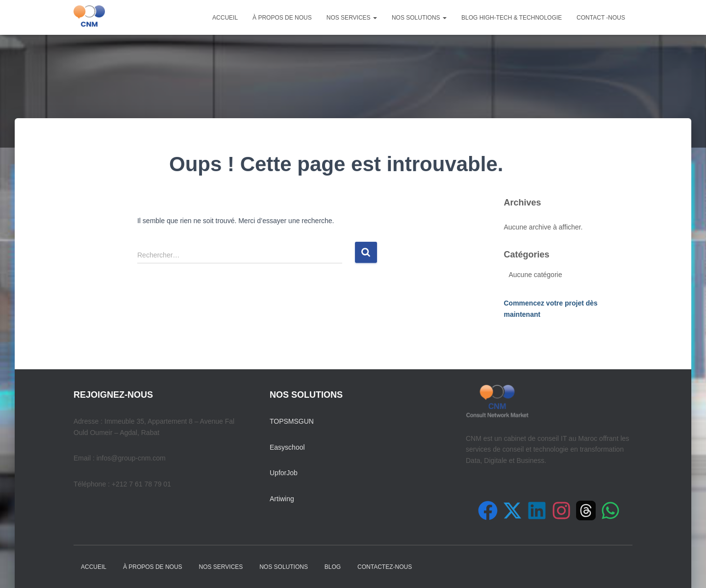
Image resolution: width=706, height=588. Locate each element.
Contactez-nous (385, 567)
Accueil (225, 18)
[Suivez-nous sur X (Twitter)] (512, 511)
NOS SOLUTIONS (419, 18)
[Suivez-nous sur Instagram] (561, 511)
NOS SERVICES (352, 18)
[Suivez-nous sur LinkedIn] (537, 511)
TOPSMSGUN (292, 421)
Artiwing (282, 499)
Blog (333, 567)
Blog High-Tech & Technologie (512, 18)
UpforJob (284, 473)
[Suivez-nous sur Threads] (586, 511)
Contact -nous (601, 18)
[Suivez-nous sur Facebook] (488, 511)
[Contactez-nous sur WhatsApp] (610, 511)
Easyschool (287, 447)
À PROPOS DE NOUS (282, 18)
